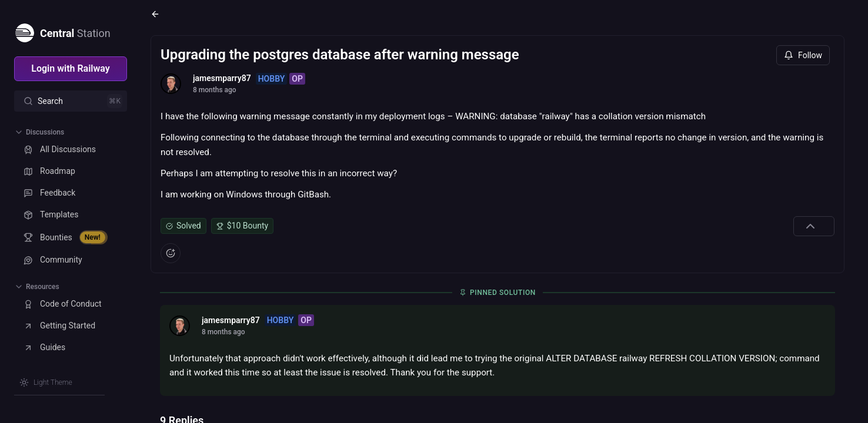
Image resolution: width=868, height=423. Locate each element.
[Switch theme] (46, 382)
